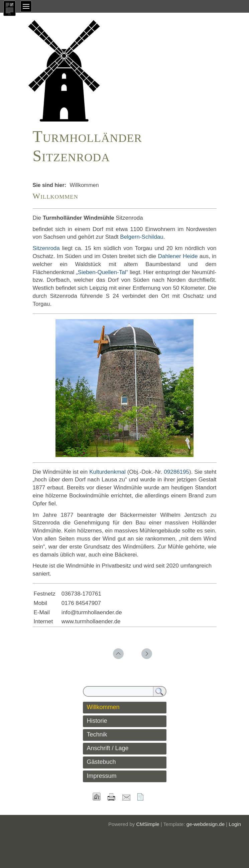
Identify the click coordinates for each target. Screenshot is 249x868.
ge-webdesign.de (206, 824)
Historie (97, 721)
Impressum (102, 776)
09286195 (176, 472)
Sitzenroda (46, 248)
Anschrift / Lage (108, 748)
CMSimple (148, 824)
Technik (97, 734)
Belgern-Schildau (142, 237)
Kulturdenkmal (107, 472)
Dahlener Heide (178, 256)
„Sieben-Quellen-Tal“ (102, 272)
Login (235, 824)
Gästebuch (101, 762)
